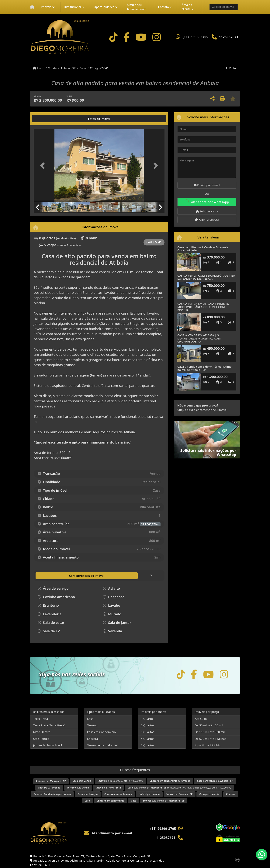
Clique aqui (185, 410)
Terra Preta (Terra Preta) (49, 725)
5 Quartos (148, 745)
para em (215, 781)
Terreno (92, 725)
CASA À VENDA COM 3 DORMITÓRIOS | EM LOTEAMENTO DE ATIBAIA (206, 277)
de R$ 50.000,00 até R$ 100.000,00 (120, 781)
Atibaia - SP (68, 68)
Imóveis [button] (46, 7)
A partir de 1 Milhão (208, 745)
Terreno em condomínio (103, 745)
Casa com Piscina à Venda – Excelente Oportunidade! (203, 249)
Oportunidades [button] (104, 7)
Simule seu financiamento (137, 7)
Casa (83, 68)
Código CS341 (99, 68)
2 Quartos (148, 725)
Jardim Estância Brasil (47, 745)
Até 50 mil (201, 719)
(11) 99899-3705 (196, 37)
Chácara (92, 739)
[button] (43, 166)
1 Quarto (147, 719)
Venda (52, 68)
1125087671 (229, 37)
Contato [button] (163, 7)
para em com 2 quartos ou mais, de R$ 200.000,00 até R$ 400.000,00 (179, 788)
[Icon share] (113, 37)
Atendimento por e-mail (108, 833)
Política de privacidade (190, 858)
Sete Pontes (41, 739)
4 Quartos (148, 739)
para (82, 781)
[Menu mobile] (32, 7)
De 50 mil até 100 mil (209, 725)
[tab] (46, 119)
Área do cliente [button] (187, 7)
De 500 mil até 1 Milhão (211, 739)
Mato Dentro (42, 732)
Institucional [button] (73, 7)
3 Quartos (148, 732)
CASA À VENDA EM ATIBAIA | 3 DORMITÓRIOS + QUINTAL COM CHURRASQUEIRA (199, 338)
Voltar (232, 68)
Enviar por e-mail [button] (207, 185)
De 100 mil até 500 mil (210, 732)
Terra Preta (40, 719)
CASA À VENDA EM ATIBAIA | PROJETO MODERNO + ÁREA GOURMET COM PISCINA (203, 307)
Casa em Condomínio (101, 732)
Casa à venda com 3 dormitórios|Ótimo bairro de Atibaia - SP (204, 368)
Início (39, 68)
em (51, 781)
